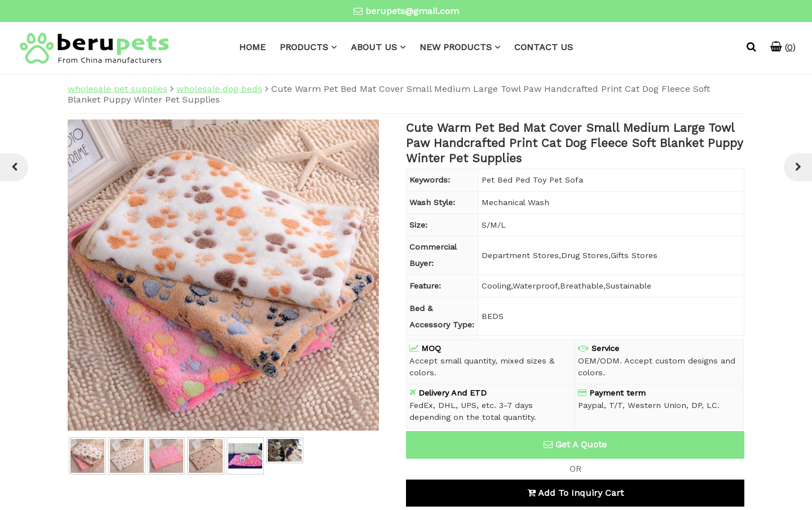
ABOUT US (374, 47)
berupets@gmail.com (412, 11)
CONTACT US (544, 47)
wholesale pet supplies (118, 89)
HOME (252, 47)
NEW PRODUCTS (456, 47)
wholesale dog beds (219, 89)
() (783, 47)
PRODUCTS (304, 47)
